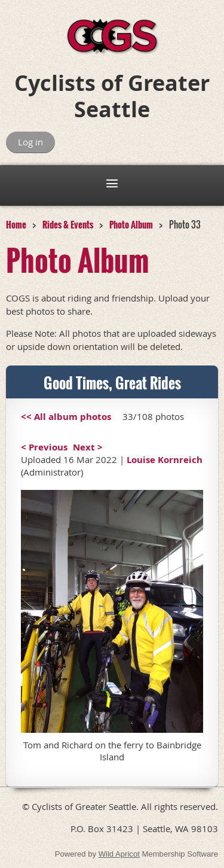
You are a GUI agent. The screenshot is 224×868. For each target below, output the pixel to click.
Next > (88, 447)
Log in (30, 142)
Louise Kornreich (165, 460)
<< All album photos (66, 417)
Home (16, 224)
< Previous (44, 447)
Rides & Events (68, 224)
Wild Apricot (119, 854)
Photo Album (131, 224)
